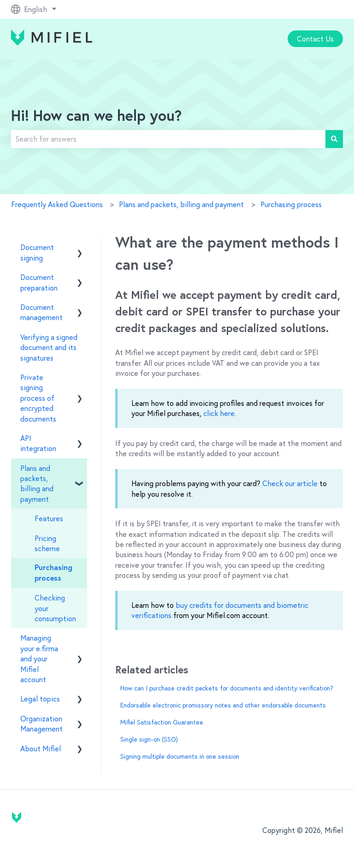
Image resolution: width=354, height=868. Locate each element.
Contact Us (315, 39)
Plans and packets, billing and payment (181, 204)
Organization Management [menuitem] (41, 724)
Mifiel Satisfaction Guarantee (162, 722)
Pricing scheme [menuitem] (47, 543)
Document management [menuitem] (41, 312)
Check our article (290, 483)
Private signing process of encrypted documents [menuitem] (38, 398)
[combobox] (168, 139)
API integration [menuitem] (38, 443)
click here (219, 413)
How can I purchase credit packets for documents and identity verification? (227, 688)
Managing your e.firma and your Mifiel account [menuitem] (39, 659)
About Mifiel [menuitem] (41, 749)
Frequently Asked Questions (57, 204)
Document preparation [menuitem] (39, 282)
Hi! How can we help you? (96, 117)
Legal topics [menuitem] (40, 699)
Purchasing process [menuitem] (53, 573)
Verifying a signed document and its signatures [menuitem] (49, 348)
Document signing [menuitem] (37, 252)
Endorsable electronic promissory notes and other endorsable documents (223, 705)
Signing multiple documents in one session (180, 756)
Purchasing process (291, 204)
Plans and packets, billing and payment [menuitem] (37, 484)
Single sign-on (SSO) (149, 739)
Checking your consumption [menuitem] (55, 608)
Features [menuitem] (49, 518)
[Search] (334, 139)
